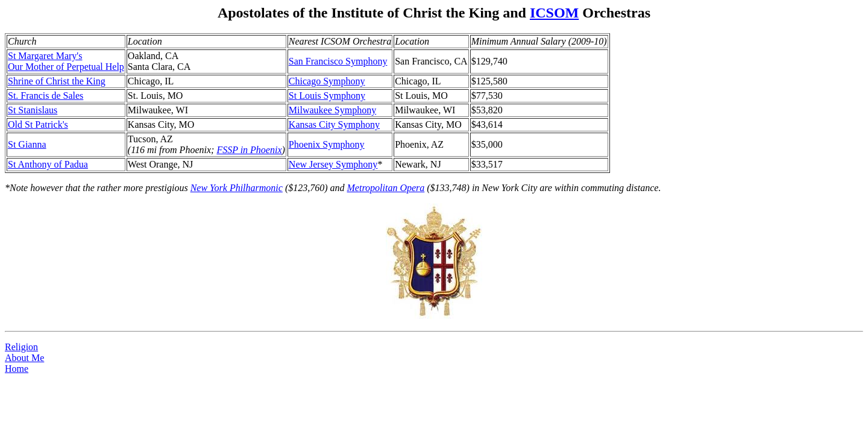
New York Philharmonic (237, 188)
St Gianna (27, 144)
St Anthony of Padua (48, 164)
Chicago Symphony (327, 81)
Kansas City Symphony (334, 124)
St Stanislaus (33, 110)
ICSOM (554, 13)
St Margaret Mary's (45, 56)
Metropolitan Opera (386, 188)
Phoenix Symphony (327, 144)
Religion (21, 347)
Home (17, 369)
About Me (24, 358)
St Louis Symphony (327, 96)
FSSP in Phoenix (249, 150)
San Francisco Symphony (338, 61)
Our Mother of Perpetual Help (66, 67)
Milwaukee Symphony (332, 110)
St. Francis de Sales (46, 96)
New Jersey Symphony (333, 164)
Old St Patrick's (38, 124)
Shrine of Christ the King (57, 81)
